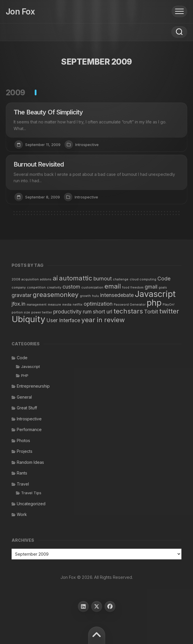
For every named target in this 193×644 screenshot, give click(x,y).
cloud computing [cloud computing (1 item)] (143, 279)
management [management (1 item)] (37, 305)
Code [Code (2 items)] (164, 279)
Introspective (87, 145)
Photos (23, 440)
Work (22, 514)
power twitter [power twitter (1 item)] (42, 312)
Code (22, 358)
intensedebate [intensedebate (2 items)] (117, 295)
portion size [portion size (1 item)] (21, 312)
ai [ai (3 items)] (55, 278)
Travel (23, 484)
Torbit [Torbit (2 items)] (151, 312)
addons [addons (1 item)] (46, 279)
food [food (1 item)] (126, 288)
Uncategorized (31, 504)
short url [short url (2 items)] (103, 312)
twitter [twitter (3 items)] (169, 311)
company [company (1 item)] (19, 288)
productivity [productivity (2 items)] (67, 312)
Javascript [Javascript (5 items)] (155, 294)
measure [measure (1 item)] (54, 305)
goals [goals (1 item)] (163, 288)
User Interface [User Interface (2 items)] (63, 320)
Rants (22, 473)
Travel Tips (31, 493)
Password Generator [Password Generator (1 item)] (130, 305)
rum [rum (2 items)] (87, 312)
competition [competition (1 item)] (36, 288)
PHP (25, 375)
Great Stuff (27, 408)
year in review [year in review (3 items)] (103, 320)
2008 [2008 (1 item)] (16, 279)
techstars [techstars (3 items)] (128, 311)
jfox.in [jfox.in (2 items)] (19, 304)
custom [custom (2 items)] (71, 287)
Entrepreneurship (33, 386)
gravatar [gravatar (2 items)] (22, 295)
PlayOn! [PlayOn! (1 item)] (169, 305)
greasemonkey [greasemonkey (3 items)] (56, 294)
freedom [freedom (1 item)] (137, 288)
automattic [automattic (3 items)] (76, 278)
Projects (25, 451)
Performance (29, 429)
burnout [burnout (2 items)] (103, 279)
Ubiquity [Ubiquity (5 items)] (28, 319)
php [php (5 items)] (154, 303)
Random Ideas (30, 462)
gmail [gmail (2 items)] (151, 287)
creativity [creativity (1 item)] (54, 288)
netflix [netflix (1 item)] (78, 305)
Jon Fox (20, 12)
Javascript (31, 366)
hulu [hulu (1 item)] (95, 296)
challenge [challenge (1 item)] (121, 279)
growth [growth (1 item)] (85, 296)
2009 (15, 93)
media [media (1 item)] (67, 305)
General (24, 397)
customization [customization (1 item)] (92, 288)
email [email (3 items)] (113, 286)
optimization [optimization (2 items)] (98, 304)
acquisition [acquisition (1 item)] (30, 279)
